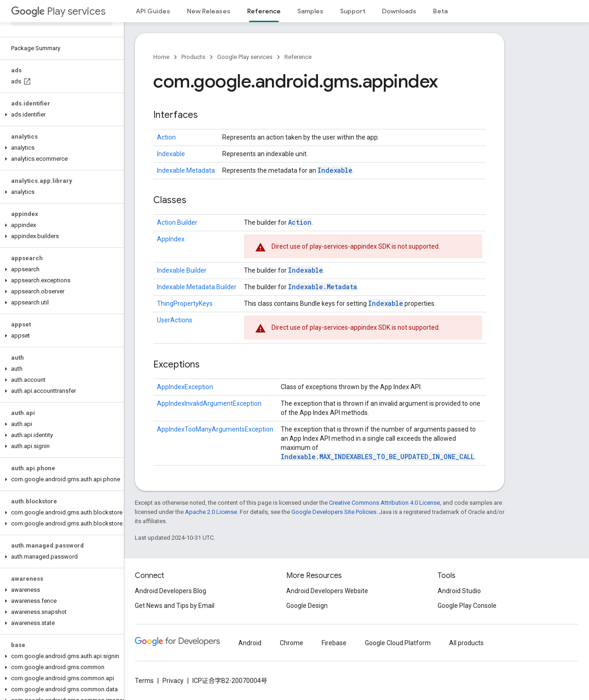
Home (161, 57)
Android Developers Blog (170, 591)
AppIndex (171, 239)
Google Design (307, 606)
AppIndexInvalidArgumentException (209, 403)
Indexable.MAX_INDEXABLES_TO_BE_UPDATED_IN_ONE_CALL (378, 457)
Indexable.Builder (182, 270)
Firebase (334, 643)
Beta (440, 11)
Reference (298, 57)
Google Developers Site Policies (334, 512)
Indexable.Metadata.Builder (197, 287)
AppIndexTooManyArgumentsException (215, 429)
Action (166, 137)
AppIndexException (185, 387)
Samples (310, 11)
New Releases (209, 11)
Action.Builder (177, 222)
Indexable (171, 154)
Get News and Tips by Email (175, 606)
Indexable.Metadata (186, 170)
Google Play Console (467, 606)
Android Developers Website (327, 591)
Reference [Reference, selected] (264, 11)
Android (250, 643)
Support (353, 11)
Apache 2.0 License (211, 512)
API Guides (153, 11)
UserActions (175, 320)
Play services (58, 11)
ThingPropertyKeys (185, 303)
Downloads (399, 11)
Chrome (292, 643)
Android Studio (459, 591)
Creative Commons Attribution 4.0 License (384, 503)
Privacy (173, 681)
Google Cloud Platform (398, 643)
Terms (144, 681)
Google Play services (245, 57)
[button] (60, 115)
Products (193, 57)
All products (466, 643)
